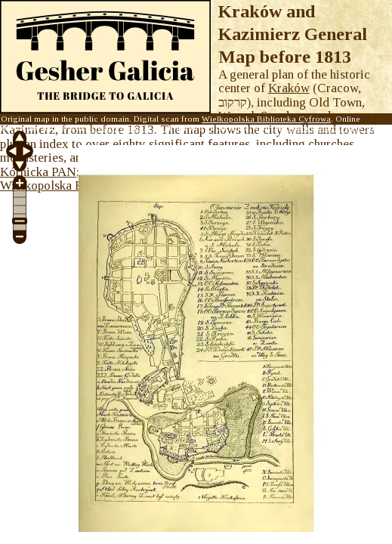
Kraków (289, 88)
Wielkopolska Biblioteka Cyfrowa (266, 119)
